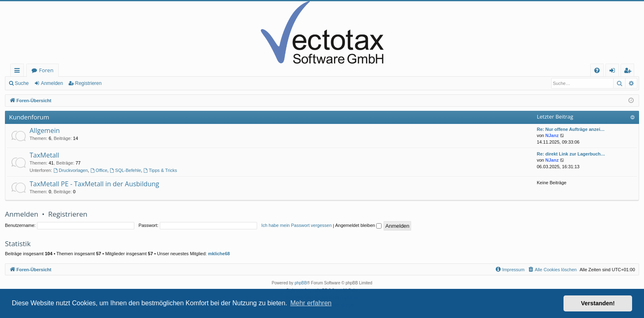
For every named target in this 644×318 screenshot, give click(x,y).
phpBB (301, 283)
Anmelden (52, 83)
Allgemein (45, 130)
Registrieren (89, 83)
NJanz (552, 135)
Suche (22, 83)
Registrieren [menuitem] (629, 72)
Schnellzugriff (19, 72)
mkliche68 (219, 254)
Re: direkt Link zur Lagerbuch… (571, 154)
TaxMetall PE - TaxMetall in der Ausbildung (94, 184)
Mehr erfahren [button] (311, 303)
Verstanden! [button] (598, 303)
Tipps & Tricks (160, 170)
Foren (46, 70)
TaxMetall (44, 155)
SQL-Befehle (125, 170)
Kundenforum (29, 117)
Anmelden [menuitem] (614, 72)
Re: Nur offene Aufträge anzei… (571, 129)
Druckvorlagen (71, 170)
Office (99, 170)
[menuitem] (597, 70)
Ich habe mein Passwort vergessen (296, 225)
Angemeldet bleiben (358, 225)
